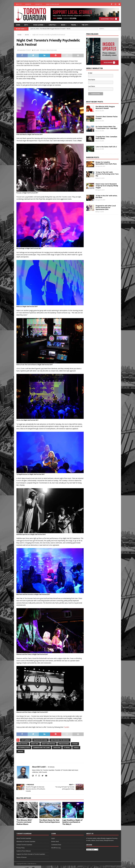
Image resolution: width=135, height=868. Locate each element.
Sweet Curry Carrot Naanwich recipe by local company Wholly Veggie (107, 186)
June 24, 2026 (100, 149)
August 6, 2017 (101, 190)
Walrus (20, 751)
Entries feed (55, 841)
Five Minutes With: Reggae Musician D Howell (105, 107)
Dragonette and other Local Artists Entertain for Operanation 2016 (106, 207)
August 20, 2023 (101, 166)
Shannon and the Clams (41, 747)
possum (75, 744)
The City (85, 25)
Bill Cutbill (36, 50)
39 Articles (51, 767)
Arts (26, 25)
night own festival (49, 744)
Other (48, 50)
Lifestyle (52, 25)
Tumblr (66, 727)
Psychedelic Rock (24, 747)
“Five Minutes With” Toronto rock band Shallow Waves (24, 822)
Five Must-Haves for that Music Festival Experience (50, 821)
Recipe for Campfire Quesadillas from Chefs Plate (106, 163)
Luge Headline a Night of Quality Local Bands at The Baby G (72, 822)
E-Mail (90, 73)
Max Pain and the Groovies (60, 740)
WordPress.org (56, 848)
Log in (53, 838)
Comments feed (56, 845)
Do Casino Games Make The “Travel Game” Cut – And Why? (107, 127)
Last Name (92, 86)
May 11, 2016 (100, 212)
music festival (23, 744)
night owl (35, 744)
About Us (19, 4)
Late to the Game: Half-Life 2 (106, 147)
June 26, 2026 (100, 110)
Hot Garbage (26, 740)
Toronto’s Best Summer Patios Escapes (107, 117)
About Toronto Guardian (24, 838)
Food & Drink (38, 25)
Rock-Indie (54, 50)
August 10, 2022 (101, 200)
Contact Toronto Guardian (24, 845)
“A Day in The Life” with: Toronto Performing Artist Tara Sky (107, 174)
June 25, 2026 (100, 121)
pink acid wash (64, 744)
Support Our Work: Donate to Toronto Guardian (31, 854)
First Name (92, 80)
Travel (74, 25)
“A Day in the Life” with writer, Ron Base (107, 196)
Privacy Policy (21, 848)
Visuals (76, 747)
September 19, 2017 (25, 50)
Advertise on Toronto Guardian (26, 841)
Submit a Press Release (52, 4)
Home (18, 25)
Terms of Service (22, 857)
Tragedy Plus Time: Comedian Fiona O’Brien (106, 137)
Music (63, 25)
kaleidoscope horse (40, 740)
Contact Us (38, 4)
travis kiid (57, 747)
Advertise (28, 4)
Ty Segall (67, 747)
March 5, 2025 (101, 178)
